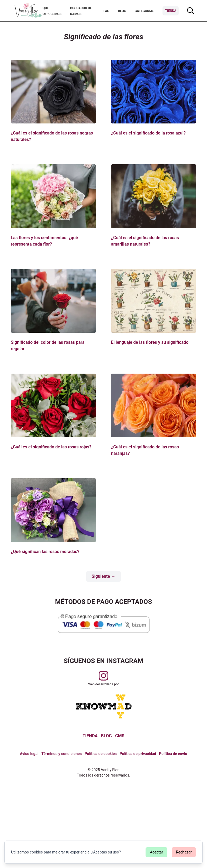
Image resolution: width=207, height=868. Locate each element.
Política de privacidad (138, 754)
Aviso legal (29, 754)
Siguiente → (103, 576)
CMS (120, 736)
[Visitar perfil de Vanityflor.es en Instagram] (103, 676)
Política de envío (173, 754)
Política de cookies (101, 754)
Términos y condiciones (61, 754)
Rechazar (184, 852)
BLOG (106, 736)
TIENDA (90, 736)
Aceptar (156, 852)
